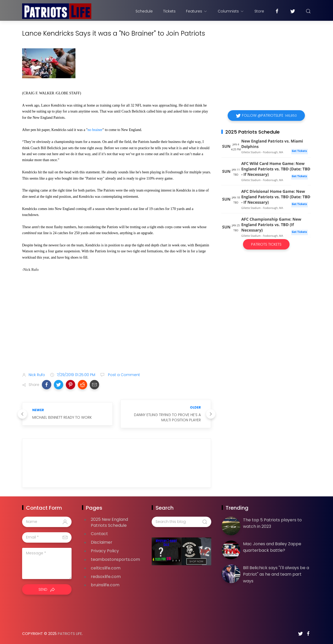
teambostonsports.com (115, 559)
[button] (47, 385)
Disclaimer (102, 542)
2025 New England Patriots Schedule (109, 522)
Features (197, 11)
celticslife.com (106, 568)
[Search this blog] (181, 522)
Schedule (144, 11)
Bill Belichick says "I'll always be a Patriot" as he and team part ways (276, 574)
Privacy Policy (105, 551)
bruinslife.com (105, 585)
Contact (99, 534)
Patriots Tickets (266, 244)
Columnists (231, 11)
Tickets (169, 11)
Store (259, 11)
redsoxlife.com (106, 577)
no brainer (95, 130)
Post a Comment (123, 375)
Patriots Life (70, 634)
